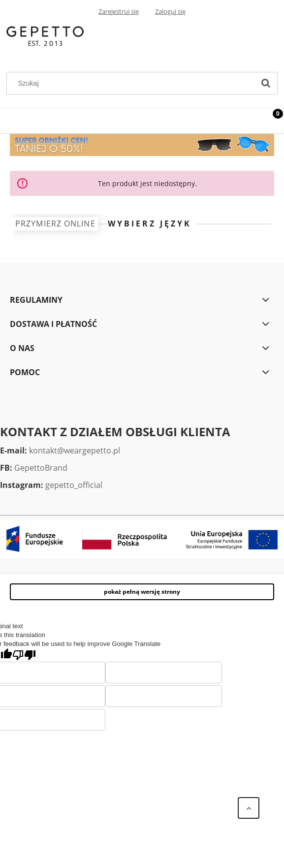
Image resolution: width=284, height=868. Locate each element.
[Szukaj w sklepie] (133, 83)
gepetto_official (74, 485)
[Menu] (12, 119)
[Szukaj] (266, 83)
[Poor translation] (24, 655)
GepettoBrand (41, 468)
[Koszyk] (272, 122)
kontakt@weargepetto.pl (75, 450)
